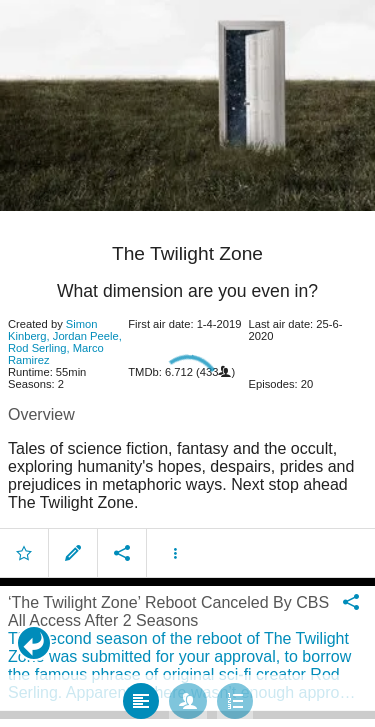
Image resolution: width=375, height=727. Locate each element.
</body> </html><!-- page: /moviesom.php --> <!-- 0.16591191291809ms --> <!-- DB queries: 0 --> (187, 363)
